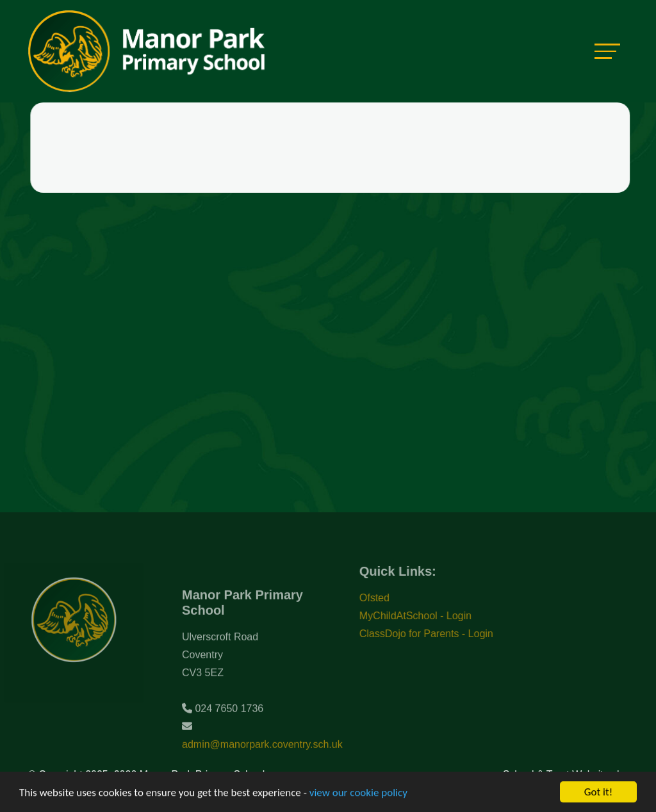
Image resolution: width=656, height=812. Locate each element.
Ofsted (384, 598)
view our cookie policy (358, 793)
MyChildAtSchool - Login (425, 616)
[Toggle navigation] (607, 51)
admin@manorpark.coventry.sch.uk (262, 754)
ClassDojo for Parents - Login (436, 634)
